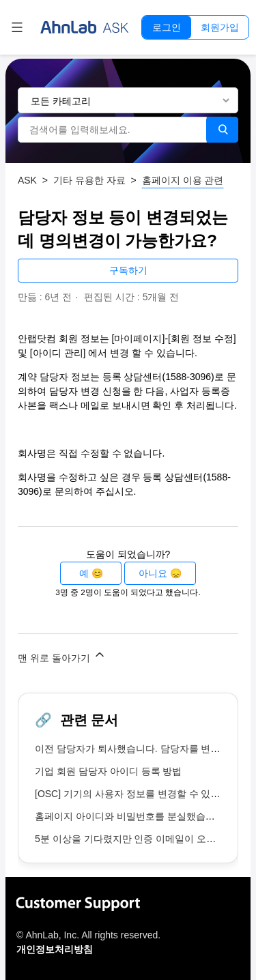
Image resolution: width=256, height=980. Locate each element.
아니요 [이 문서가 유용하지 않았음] (153, 573)
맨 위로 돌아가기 (62, 655)
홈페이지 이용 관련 (183, 180)
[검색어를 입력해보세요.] (112, 130)
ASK (27, 180)
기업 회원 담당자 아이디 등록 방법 (108, 771)
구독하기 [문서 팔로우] (128, 270)
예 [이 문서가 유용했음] (84, 573)
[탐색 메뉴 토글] (17, 27)
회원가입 (220, 27)
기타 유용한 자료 (89, 180)
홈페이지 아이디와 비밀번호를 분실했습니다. (131, 816)
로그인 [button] (167, 27)
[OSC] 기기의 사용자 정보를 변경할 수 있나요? (135, 794)
